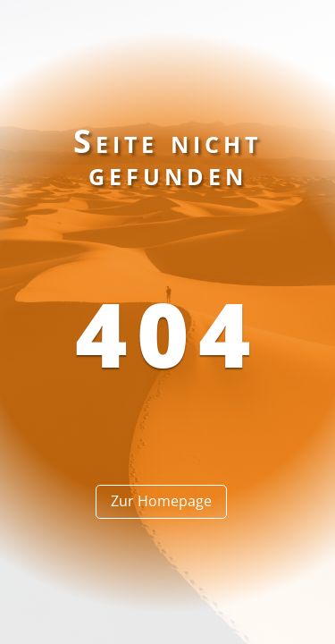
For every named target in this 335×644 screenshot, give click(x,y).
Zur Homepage (161, 501)
